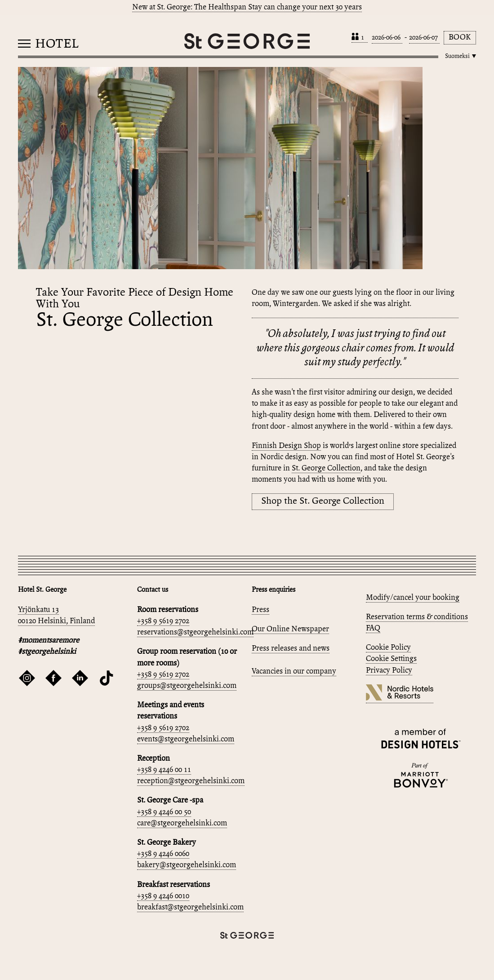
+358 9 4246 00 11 (164, 770)
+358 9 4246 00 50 (164, 812)
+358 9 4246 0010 (163, 896)
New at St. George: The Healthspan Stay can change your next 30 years (247, 7)
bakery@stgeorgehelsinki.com (187, 865)
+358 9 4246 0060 (163, 854)
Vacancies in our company (294, 672)
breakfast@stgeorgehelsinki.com (190, 907)
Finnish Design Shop (286, 446)
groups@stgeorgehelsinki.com (187, 686)
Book (460, 38)
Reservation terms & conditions (417, 617)
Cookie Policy (388, 648)
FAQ (373, 628)
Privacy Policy (389, 671)
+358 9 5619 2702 (163, 621)
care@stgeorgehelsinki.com (182, 823)
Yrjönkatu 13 (38, 610)
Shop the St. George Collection (323, 501)
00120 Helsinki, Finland (56, 621)
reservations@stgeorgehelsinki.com (195, 632)
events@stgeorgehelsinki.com (186, 739)
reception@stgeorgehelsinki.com (191, 781)
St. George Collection (326, 468)
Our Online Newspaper (290, 629)
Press (260, 610)
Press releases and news (291, 649)
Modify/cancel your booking (413, 598)
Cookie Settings (391, 659)
